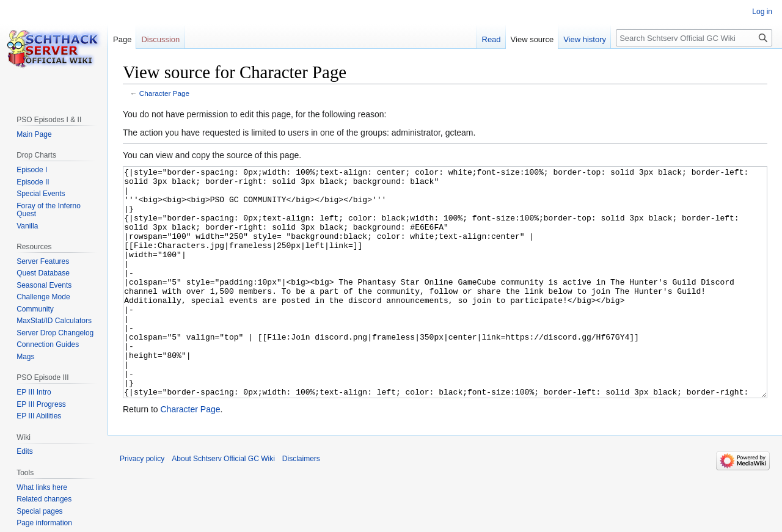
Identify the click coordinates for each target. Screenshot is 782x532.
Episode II (33, 182)
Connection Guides (48, 344)
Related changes (44, 499)
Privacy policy (142, 505)
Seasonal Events (44, 285)
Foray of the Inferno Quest (49, 210)
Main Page (34, 134)
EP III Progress (41, 404)
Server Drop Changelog (55, 333)
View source (532, 39)
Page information (44, 523)
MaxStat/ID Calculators (54, 321)
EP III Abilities (39, 416)
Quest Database (43, 273)
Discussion (160, 39)
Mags (25, 357)
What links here (42, 487)
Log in (762, 12)
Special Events (41, 194)
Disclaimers (301, 505)
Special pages (39, 511)
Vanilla (27, 226)
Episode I (32, 170)
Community (35, 309)
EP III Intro (34, 392)
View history (585, 39)
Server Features (43, 261)
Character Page (164, 93)
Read (491, 39)
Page (122, 39)
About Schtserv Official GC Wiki (223, 505)
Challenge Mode (43, 297)
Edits (25, 451)
